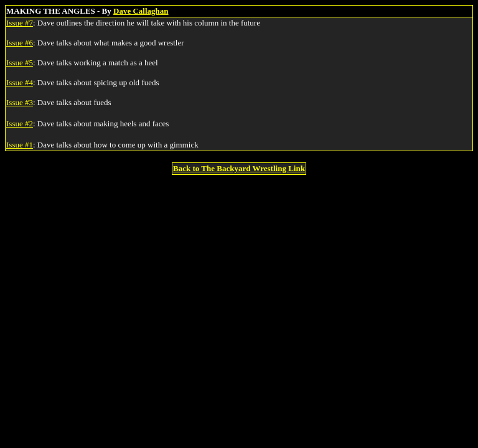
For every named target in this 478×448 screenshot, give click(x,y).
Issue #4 (20, 82)
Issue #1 (20, 145)
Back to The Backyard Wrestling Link (239, 168)
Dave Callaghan (141, 11)
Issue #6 (20, 43)
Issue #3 (20, 102)
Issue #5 (20, 63)
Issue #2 (20, 124)
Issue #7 (20, 23)
